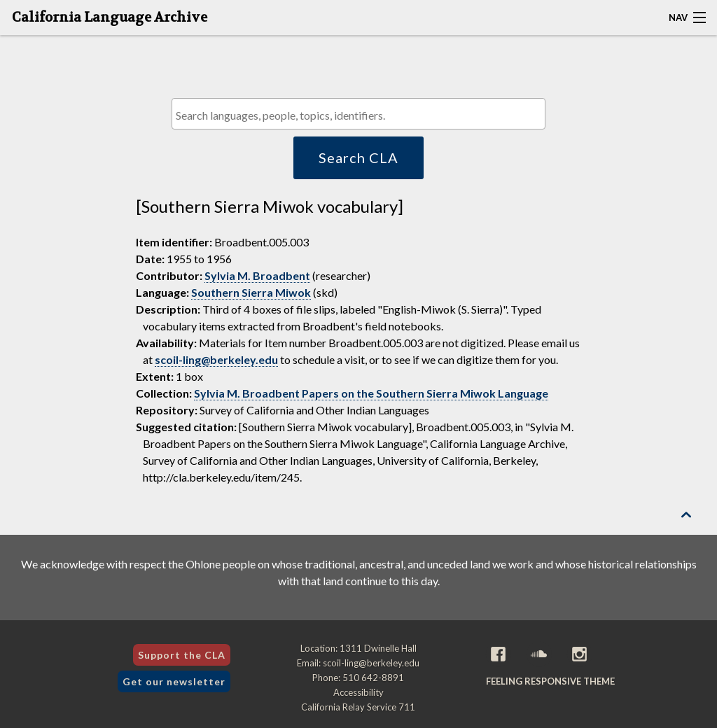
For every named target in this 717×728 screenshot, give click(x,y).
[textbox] (362, 115)
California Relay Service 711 (358, 707)
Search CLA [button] (358, 157)
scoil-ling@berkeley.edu (216, 359)
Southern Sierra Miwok (251, 292)
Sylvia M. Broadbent (257, 275)
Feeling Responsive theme (550, 681)
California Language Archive (110, 17)
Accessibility (358, 692)
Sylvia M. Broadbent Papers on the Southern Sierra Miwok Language (371, 393)
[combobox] (358, 114)
